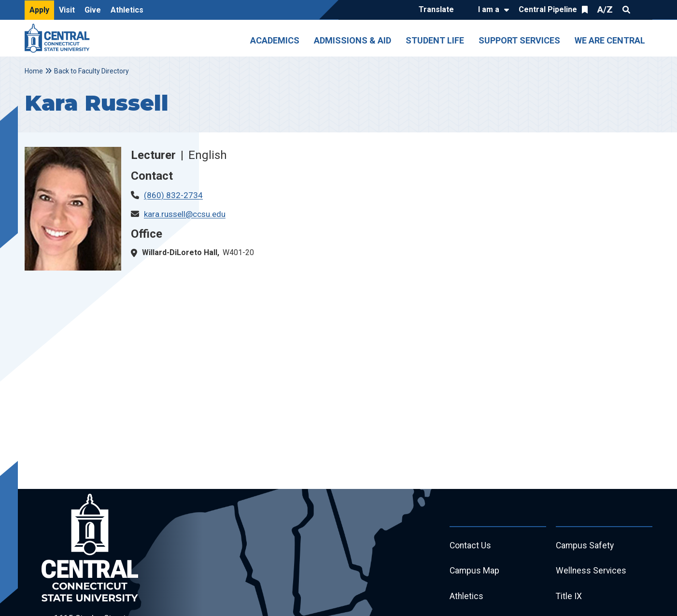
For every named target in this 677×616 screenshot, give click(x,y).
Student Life (435, 40)
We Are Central (610, 40)
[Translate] (439, 10)
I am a (489, 9)
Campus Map (475, 572)
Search (626, 10)
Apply (39, 10)
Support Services (519, 40)
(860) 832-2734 (173, 195)
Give (93, 10)
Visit (67, 10)
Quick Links (644, 10)
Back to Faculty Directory (92, 71)
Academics (275, 40)
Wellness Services (592, 572)
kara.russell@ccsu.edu (185, 214)
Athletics (127, 10)
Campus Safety (585, 546)
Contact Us (471, 546)
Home (34, 71)
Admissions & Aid (353, 40)
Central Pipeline (548, 9)
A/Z (605, 9)
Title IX (569, 598)
